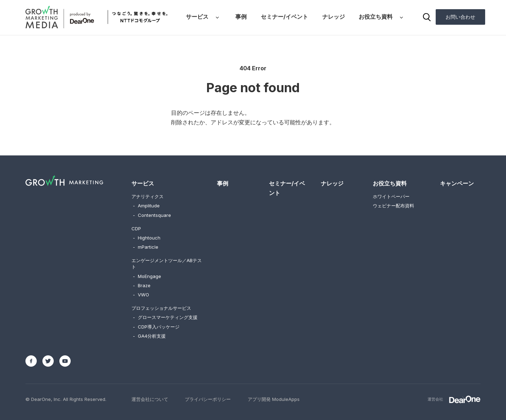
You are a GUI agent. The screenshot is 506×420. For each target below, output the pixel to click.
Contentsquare (152, 215)
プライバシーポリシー (208, 399)
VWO (141, 295)
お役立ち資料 (376, 17)
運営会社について (150, 399)
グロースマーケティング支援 (165, 317)
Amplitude (146, 206)
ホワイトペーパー (391, 196)
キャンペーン (457, 183)
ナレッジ (334, 17)
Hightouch (147, 238)
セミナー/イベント (284, 17)
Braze (142, 285)
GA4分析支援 (149, 336)
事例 (241, 17)
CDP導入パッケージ (156, 327)
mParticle (146, 247)
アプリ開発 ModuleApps (274, 399)
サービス (197, 17)
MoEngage (147, 276)
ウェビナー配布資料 (393, 206)
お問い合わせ (460, 17)
